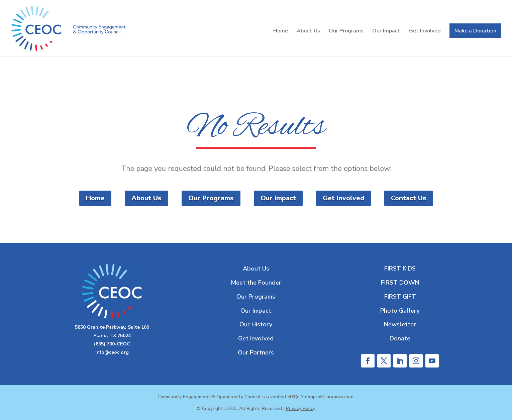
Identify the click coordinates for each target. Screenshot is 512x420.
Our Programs (346, 31)
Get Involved (425, 31)
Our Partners (256, 352)
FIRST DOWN (400, 283)
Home (281, 31)
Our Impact (386, 31)
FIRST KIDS (400, 269)
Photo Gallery (400, 311)
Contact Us (409, 198)
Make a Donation (475, 31)
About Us (308, 31)
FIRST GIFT (400, 297)
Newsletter (400, 324)
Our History (256, 324)
